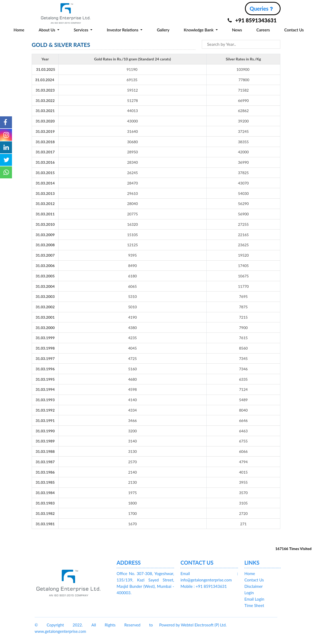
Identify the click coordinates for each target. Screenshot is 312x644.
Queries (261, 9)
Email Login (254, 599)
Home (19, 30)
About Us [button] (47, 30)
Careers (263, 30)
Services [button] (82, 30)
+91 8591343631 (252, 20)
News (237, 30)
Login (249, 593)
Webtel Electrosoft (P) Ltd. (204, 625)
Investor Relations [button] (123, 30)
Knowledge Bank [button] (199, 30)
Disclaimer (254, 586)
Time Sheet (254, 605)
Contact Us (294, 30)
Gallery (163, 30)
